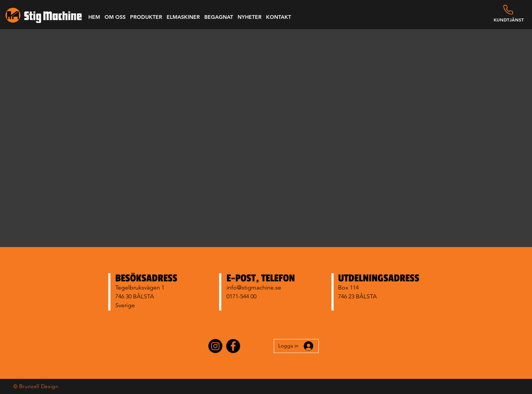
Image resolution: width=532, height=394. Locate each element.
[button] (115, 17)
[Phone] (508, 10)
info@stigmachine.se (254, 287)
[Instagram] (215, 346)
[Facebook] (233, 346)
